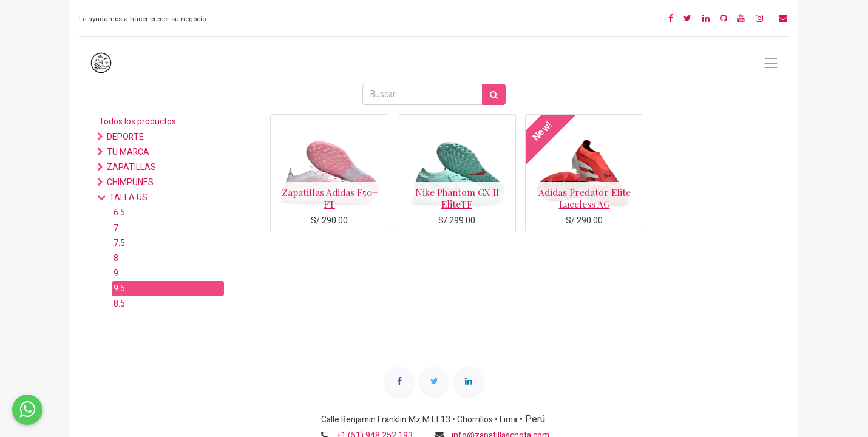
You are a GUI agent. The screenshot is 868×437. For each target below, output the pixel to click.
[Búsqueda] (494, 94)
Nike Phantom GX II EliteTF (457, 198)
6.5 (119, 213)
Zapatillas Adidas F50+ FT (330, 198)
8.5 (119, 304)
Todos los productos (137, 122)
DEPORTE (125, 137)
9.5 (119, 289)
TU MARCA (128, 152)
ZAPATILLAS (131, 167)
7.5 (119, 243)
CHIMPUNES (130, 182)
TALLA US (128, 198)
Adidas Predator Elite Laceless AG (585, 198)
